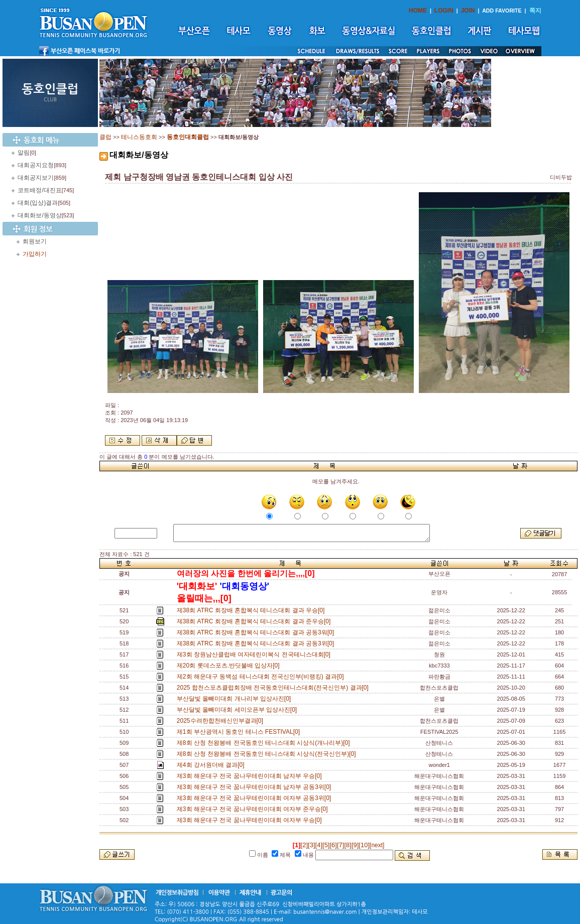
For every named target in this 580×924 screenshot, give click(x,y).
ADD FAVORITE (502, 11)
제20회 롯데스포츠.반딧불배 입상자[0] (230, 666)
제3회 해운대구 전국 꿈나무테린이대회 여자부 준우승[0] (254, 809)
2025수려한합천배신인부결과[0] (222, 721)
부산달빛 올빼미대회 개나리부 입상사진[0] (236, 699)
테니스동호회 (139, 137)
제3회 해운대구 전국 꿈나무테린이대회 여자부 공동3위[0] (256, 798)
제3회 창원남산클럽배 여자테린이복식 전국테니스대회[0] (255, 654)
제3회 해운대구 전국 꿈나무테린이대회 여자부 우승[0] (251, 820)
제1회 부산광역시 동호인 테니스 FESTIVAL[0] (240, 732)
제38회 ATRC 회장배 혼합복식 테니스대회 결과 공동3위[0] (257, 643)
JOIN (468, 11)
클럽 (105, 137)
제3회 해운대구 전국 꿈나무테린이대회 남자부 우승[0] (251, 776)
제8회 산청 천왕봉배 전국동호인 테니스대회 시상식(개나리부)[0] (265, 743)
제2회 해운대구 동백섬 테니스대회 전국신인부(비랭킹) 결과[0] (262, 677)
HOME (418, 11)
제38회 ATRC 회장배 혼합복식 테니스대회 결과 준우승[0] (255, 621)
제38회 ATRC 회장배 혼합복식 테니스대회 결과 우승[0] (252, 610)
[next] (377, 845)
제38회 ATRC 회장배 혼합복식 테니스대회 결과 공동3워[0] (257, 632)
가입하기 (35, 254)
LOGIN (444, 11)
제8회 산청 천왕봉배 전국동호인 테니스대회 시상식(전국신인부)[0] (268, 754)
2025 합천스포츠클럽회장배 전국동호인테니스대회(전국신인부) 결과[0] (274, 688)
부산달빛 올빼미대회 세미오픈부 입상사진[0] (239, 710)
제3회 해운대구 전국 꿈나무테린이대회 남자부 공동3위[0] (256, 787)
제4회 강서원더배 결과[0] (212, 765)
